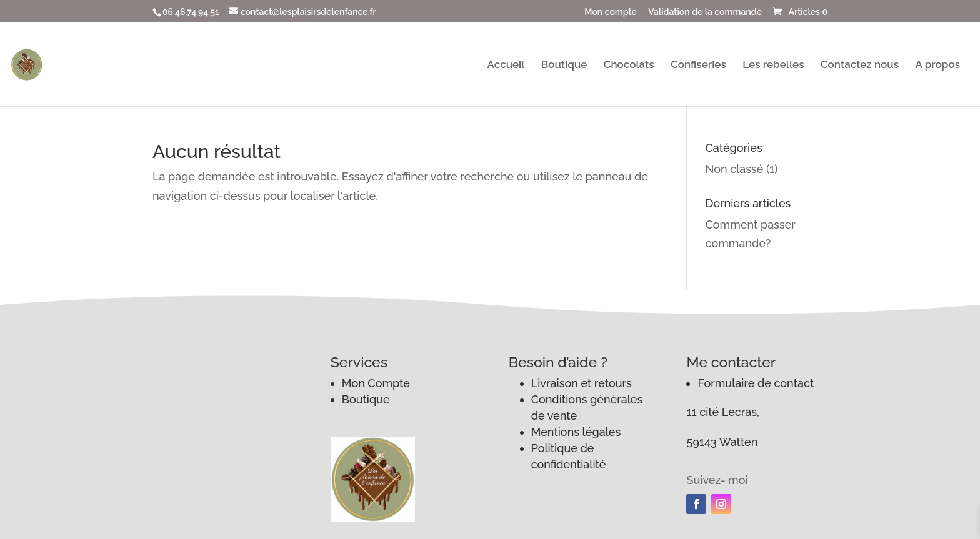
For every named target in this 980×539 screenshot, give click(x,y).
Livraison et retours (582, 383)
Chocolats (629, 65)
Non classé (735, 169)
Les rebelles (773, 65)
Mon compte (611, 12)
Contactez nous (860, 65)
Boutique (564, 65)
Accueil (506, 65)
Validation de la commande (705, 12)
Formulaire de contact (756, 383)
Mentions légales (576, 432)
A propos (937, 65)
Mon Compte (376, 383)
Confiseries (698, 65)
